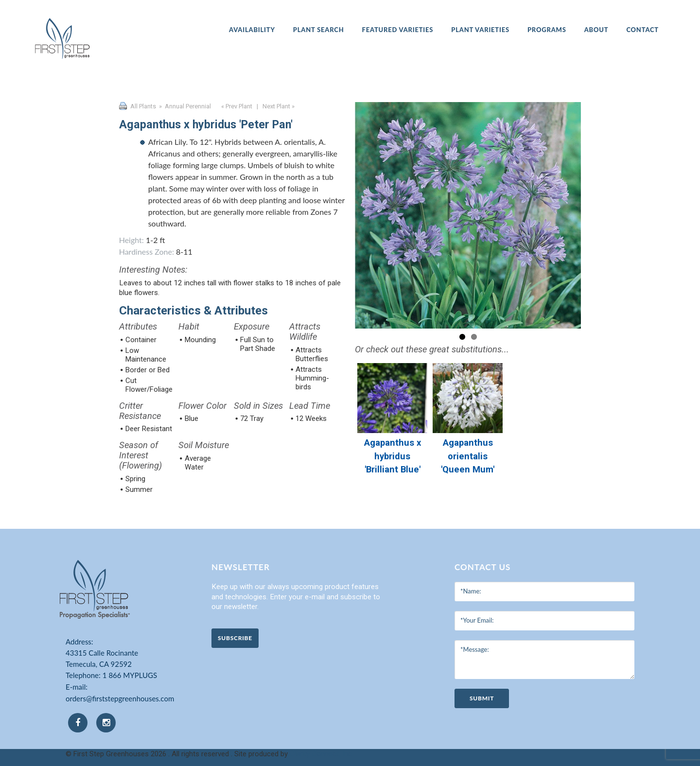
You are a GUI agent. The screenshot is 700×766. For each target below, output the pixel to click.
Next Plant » (279, 106)
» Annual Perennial (184, 106)
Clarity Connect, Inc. (322, 754)
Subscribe (235, 638)
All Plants (143, 106)
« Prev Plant (236, 106)
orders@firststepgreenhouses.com (120, 698)
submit (482, 698)
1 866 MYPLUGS (130, 675)
